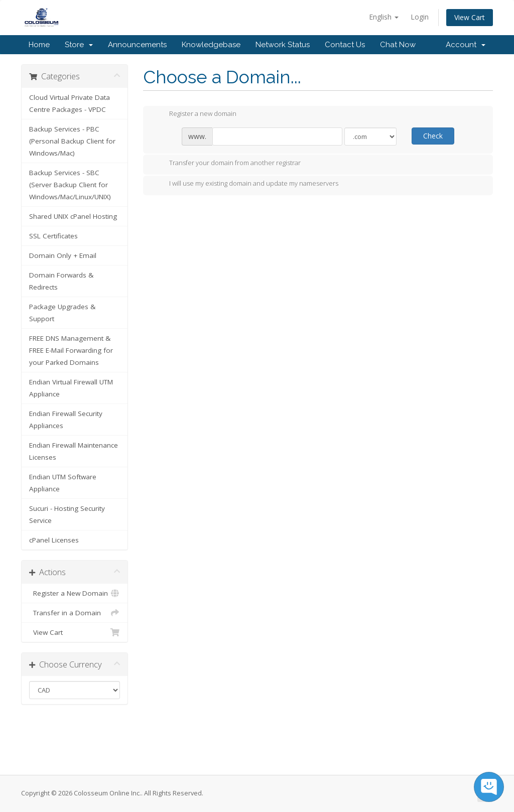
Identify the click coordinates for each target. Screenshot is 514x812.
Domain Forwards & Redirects (61, 281)
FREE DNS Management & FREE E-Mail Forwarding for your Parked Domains (71, 350)
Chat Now (398, 45)
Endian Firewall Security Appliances (66, 420)
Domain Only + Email (63, 255)
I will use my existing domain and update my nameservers (246, 184)
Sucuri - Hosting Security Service (67, 514)
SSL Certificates (53, 236)
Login (420, 17)
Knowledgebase (211, 45)
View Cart (470, 17)
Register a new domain (195, 114)
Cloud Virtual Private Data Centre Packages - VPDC (70, 103)
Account (466, 45)
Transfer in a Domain (75, 613)
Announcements (137, 45)
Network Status (283, 45)
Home (39, 45)
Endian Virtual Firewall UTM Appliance (71, 388)
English (384, 17)
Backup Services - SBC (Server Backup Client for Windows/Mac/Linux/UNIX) (70, 185)
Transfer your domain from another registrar (227, 164)
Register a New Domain (75, 593)
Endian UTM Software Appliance (63, 483)
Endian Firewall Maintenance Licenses (74, 451)
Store (79, 45)
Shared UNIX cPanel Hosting (73, 216)
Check (433, 136)
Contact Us (345, 45)
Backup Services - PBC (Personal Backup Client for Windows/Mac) (72, 141)
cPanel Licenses (54, 540)
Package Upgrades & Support (62, 313)
